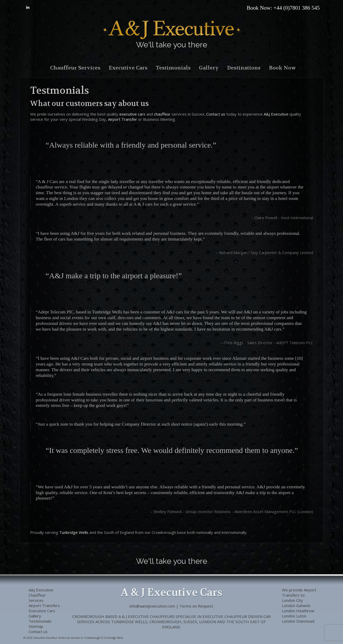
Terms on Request (196, 606)
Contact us (216, 114)
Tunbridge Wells (74, 532)
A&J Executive (276, 114)
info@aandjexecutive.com (152, 606)
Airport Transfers (299, 592)
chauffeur (162, 114)
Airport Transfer (122, 119)
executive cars (132, 114)
